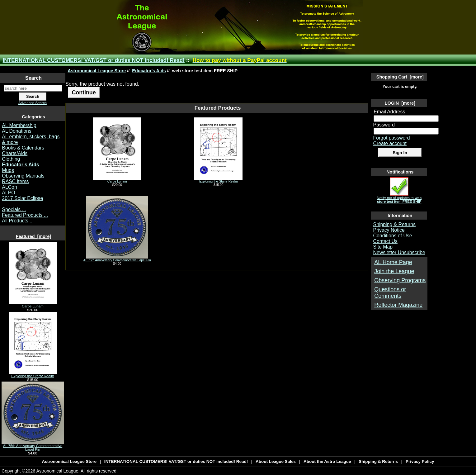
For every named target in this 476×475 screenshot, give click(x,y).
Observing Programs (400, 280)
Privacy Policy (420, 461)
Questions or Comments (390, 293)
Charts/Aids (15, 153)
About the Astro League (327, 461)
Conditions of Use (393, 236)
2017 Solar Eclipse (22, 198)
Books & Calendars (23, 148)
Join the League (394, 271)
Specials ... (14, 209)
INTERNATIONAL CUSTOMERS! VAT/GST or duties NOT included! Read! (94, 60)
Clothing (11, 159)
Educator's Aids (149, 71)
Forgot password (392, 138)
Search (33, 78)
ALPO (8, 193)
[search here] (33, 88)
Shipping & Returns (394, 224)
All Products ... (18, 221)
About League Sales (276, 461)
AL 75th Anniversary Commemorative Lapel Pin (33, 446)
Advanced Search (33, 103)
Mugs (8, 170)
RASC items (15, 181)
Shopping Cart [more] (400, 77)
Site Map (383, 247)
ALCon (9, 187)
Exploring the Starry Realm (33, 374)
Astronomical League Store (97, 71)
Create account (390, 143)
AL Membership (19, 125)
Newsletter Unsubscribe (399, 252)
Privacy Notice (389, 230)
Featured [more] (34, 236)
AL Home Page (393, 262)
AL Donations (16, 131)
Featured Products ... (25, 215)
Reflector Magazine (398, 305)
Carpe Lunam (33, 305)
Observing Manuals (23, 176)
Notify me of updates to (399, 198)
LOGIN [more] (400, 103)
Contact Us (385, 241)
